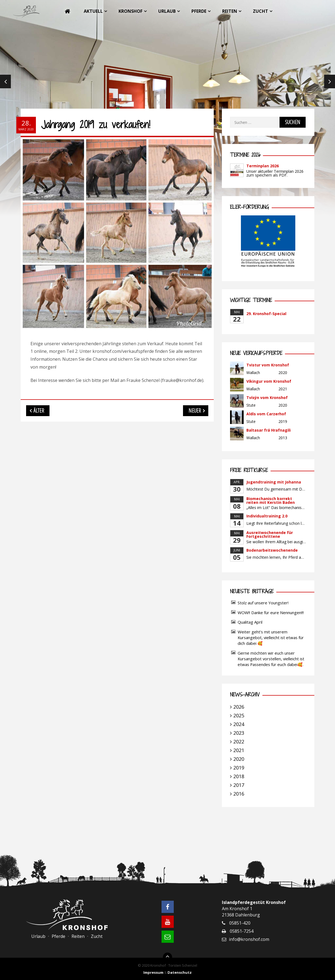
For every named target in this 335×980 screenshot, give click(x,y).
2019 (239, 768)
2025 (239, 715)
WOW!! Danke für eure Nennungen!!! (271, 612)
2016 (239, 794)
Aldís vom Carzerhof (266, 414)
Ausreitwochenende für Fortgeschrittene (270, 534)
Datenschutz (180, 972)
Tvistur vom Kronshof (268, 365)
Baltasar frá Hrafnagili (269, 430)
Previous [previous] (5, 81)
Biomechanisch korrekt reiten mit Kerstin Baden (271, 500)
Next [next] (330, 81)
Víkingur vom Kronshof (269, 381)
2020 (239, 759)
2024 (239, 724)
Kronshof (131, 11)
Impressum (153, 972)
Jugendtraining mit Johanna (274, 482)
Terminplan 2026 (263, 166)
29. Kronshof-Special (266, 314)
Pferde (199, 11)
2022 (239, 742)
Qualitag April (250, 622)
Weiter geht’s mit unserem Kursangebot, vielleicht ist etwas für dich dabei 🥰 (271, 637)
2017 (239, 785)
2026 (239, 707)
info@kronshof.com (249, 939)
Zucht (260, 11)
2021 (239, 750)
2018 (239, 776)
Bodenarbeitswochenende (272, 550)
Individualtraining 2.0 (267, 516)
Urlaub (167, 11)
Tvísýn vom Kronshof (267, 398)
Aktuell (93, 11)
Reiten (230, 11)
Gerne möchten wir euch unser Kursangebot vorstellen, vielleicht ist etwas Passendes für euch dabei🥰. (271, 659)
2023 (239, 733)
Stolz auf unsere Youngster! (263, 603)
